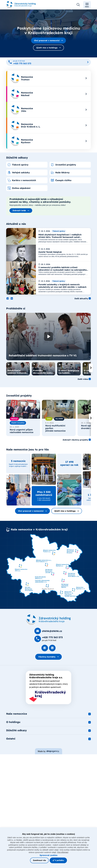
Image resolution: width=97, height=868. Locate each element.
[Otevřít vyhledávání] (78, 5)
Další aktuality (81, 299)
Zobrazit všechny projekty (75, 440)
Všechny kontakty (47, 657)
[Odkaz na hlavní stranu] (21, 5)
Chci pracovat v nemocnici (47, 40)
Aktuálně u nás (16, 224)
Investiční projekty (19, 396)
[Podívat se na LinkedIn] (12, 299)
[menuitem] (48, 78)
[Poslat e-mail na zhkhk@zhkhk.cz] (48, 631)
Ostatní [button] (11, 739)
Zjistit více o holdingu (47, 48)
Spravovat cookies (48, 855)
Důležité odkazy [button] (16, 730)
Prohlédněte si (16, 308)
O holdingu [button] (13, 722)
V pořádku (58, 860)
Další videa (83, 379)
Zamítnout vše (39, 860)
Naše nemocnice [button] (17, 714)
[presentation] (91, 368)
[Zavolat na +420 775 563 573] (48, 62)
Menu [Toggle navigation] (87, 5)
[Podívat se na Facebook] (8, 299)
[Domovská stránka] (48, 620)
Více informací (63, 852)
